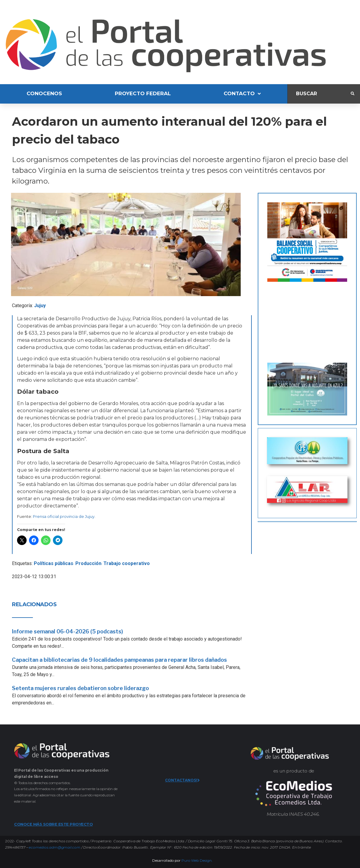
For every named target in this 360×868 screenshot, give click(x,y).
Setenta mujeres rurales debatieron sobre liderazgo (80, 688)
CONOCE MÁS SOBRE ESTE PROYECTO (53, 824)
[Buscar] (319, 94)
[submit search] (353, 94)
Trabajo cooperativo (127, 563)
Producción (88, 563)
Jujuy (40, 306)
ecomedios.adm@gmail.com (54, 847)
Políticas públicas (54, 563)
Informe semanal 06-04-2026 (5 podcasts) (67, 631)
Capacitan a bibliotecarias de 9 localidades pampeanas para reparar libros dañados (119, 660)
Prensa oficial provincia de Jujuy (64, 516)
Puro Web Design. (197, 860)
